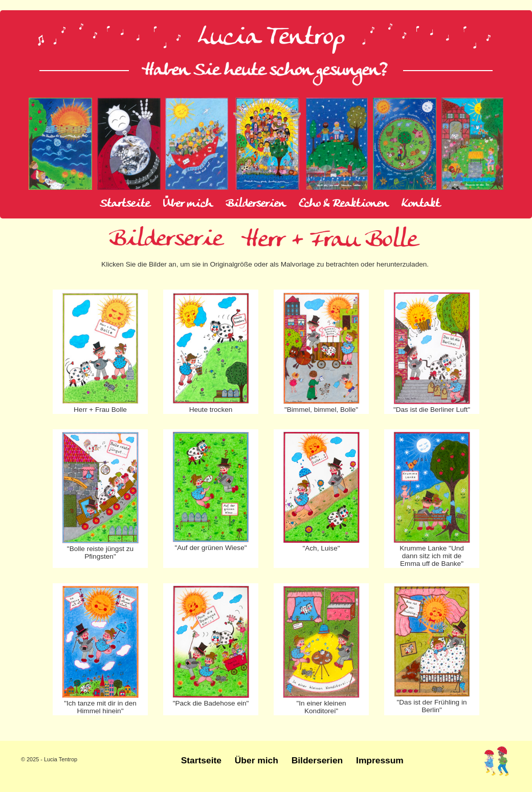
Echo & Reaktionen (343, 204)
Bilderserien (256, 204)
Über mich (188, 204)
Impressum (380, 760)
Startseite (125, 204)
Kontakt (421, 204)
